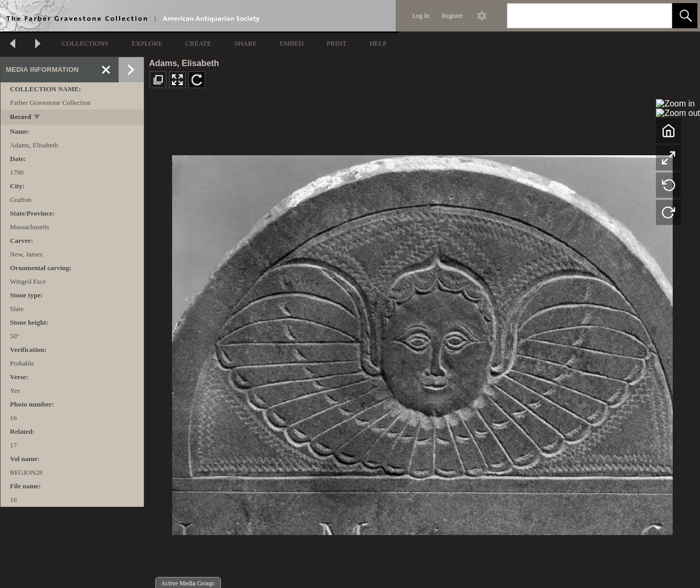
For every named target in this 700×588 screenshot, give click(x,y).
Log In (421, 16)
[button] (685, 16)
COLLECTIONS (85, 43)
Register (452, 16)
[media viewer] (422, 342)
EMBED (292, 43)
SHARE (245, 43)
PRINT (337, 43)
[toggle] (38, 118)
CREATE (198, 43)
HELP (378, 43)
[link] (656, 15)
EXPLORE (147, 43)
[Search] (577, 16)
